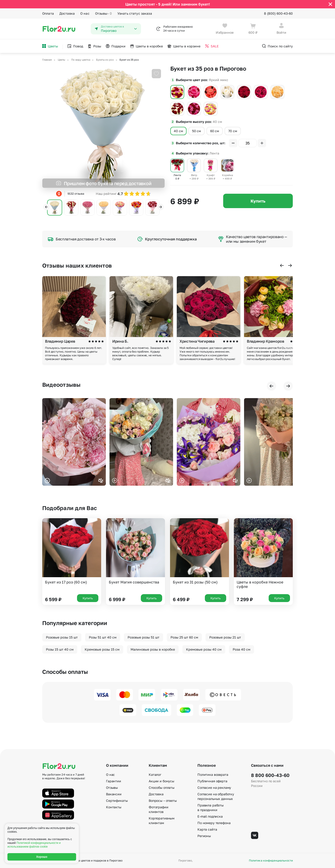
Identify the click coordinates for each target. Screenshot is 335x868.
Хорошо (42, 857)
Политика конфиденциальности (271, 861)
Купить (258, 201)
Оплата (48, 13)
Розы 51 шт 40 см (103, 637)
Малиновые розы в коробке (153, 649)
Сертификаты (117, 801)
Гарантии (114, 781)
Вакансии (114, 794)
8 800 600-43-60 (270, 775)
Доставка (67, 13)
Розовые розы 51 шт (143, 637)
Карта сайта (207, 829)
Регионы (204, 836)
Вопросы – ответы (163, 801)
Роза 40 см (242, 649)
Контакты (114, 807)
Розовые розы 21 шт (225, 637)
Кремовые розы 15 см (102, 649)
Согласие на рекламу (214, 788)
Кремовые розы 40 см (204, 649)
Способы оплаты (162, 788)
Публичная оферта (212, 781)
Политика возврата (213, 775)
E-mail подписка (210, 816)
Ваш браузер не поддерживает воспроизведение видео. (74, 442)
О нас (85, 13)
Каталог (155, 775)
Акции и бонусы (161, 781)
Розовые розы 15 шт (62, 637)
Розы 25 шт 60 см (184, 637)
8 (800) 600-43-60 (278, 13)
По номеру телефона (214, 823)
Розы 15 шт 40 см (60, 649)
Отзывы (103, 13)
